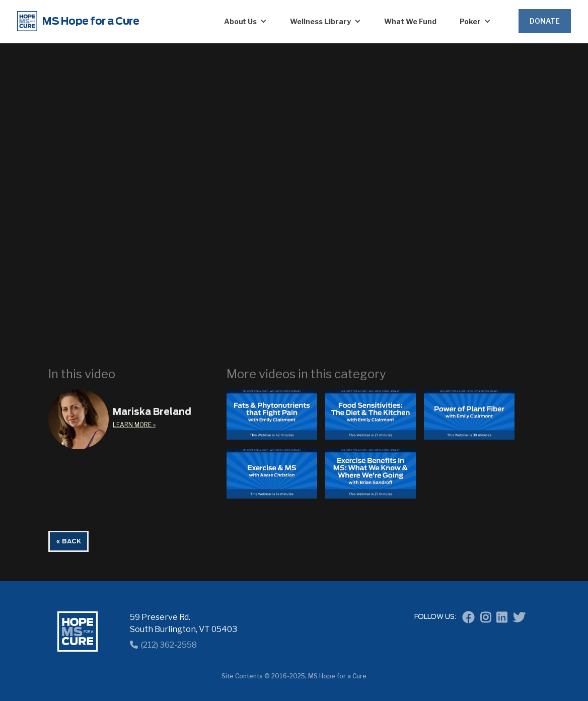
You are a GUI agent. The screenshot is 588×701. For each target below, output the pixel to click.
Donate (545, 21)
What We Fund (410, 21)
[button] (246, 21)
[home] (107, 21)
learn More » (134, 425)
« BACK (68, 541)
